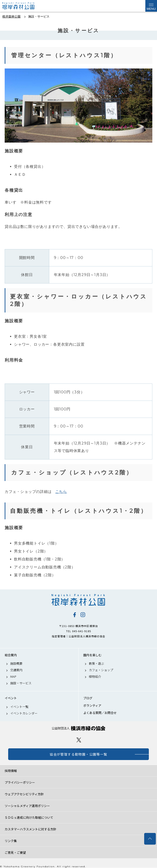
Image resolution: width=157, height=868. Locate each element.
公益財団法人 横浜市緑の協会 (78, 728)
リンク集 (11, 841)
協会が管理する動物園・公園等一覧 (78, 754)
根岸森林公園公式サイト (26, 6)
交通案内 (16, 670)
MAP (13, 677)
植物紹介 (95, 677)
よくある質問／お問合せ (100, 713)
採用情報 (11, 771)
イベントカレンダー (24, 713)
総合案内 (11, 655)
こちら (61, 492)
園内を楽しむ (92, 655)
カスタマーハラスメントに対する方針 (30, 829)
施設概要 (16, 664)
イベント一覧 (19, 707)
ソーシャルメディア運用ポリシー (27, 806)
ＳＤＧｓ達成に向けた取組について (29, 817)
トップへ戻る (150, 839)
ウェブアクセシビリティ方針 (24, 794)
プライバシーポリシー (20, 782)
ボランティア (92, 706)
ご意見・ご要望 (15, 852)
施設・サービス (21, 683)
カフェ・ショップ (101, 670)
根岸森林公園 (78, 600)
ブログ (88, 698)
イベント (11, 698)
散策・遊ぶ (96, 664)
